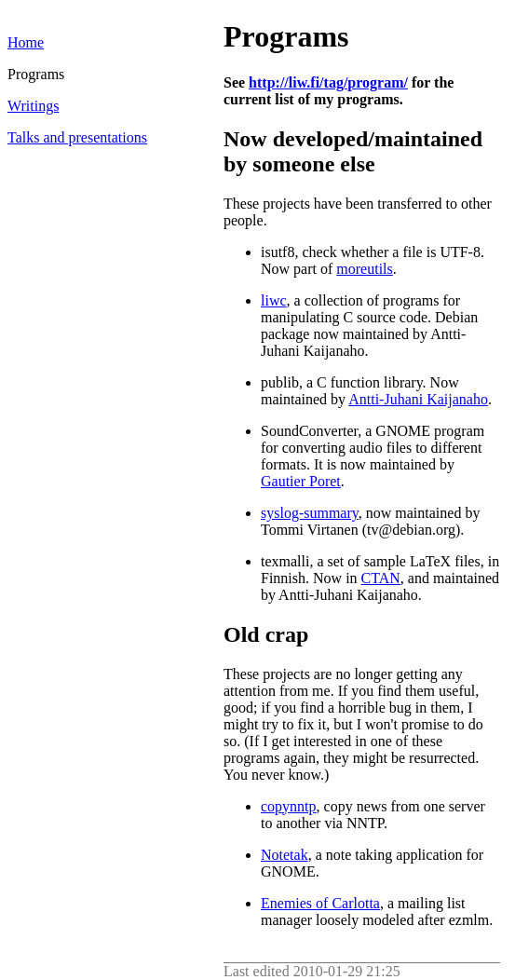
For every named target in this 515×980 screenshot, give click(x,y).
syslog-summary (310, 513)
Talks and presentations (77, 137)
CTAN (381, 578)
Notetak (285, 855)
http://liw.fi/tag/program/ (328, 82)
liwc (274, 300)
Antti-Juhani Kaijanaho (418, 399)
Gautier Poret (301, 481)
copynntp (289, 806)
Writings (33, 106)
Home (26, 42)
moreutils (364, 269)
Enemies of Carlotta (320, 903)
